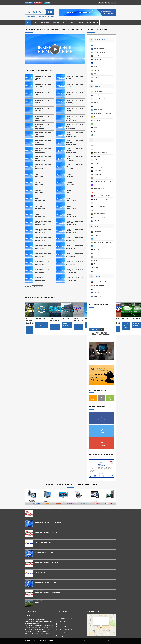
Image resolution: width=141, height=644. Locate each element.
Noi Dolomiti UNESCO (99, 192)
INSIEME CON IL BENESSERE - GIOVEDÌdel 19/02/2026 (75, 239)
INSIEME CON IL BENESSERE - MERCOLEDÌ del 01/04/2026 (44, 126)
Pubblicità (80, 22)
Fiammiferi (96, 163)
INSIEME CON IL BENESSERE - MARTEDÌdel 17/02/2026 (75, 247)
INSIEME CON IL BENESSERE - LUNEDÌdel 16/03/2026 (44, 175)
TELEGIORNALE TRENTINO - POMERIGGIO (48, 523)
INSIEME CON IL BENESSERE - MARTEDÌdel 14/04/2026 (75, 86)
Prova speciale (97, 257)
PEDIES (37, 603)
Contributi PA (112, 641)
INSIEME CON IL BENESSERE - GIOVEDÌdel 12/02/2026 (44, 263)
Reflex (95, 128)
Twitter (102, 429)
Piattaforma (45, 22)
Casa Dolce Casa (98, 160)
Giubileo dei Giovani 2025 (100, 282)
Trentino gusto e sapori (99, 214)
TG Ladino (96, 77)
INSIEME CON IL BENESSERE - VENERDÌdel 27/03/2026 (75, 134)
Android (110, 397)
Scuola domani (97, 70)
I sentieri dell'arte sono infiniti (101, 178)
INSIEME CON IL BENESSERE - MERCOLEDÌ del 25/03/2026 (75, 142)
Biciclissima (97, 235)
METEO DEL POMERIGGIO (43, 543)
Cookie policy (90, 641)
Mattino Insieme (98, 110)
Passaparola (97, 120)
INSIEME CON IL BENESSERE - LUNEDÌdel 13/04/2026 (44, 94)
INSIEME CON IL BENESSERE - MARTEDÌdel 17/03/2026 (75, 167)
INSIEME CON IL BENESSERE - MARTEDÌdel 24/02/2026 (44, 231)
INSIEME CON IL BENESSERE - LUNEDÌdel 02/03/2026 (44, 215)
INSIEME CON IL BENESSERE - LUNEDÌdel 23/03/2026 (75, 150)
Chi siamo (35, 22)
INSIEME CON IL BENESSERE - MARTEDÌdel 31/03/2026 (75, 126)
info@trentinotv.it (63, 621)
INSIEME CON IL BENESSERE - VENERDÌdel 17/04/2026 (44, 78)
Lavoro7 (96, 102)
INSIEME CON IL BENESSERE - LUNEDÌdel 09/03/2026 (75, 191)
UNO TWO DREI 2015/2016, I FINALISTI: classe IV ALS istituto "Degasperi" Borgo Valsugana (101, 334)
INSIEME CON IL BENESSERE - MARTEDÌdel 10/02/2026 (44, 271)
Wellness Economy (98, 221)
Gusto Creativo (97, 171)
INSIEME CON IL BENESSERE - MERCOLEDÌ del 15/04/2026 (44, 86)
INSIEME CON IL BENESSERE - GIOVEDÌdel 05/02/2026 (75, 279)
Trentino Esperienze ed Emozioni (102, 210)
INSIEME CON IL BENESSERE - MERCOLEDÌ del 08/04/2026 (75, 102)
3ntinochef (96, 145)
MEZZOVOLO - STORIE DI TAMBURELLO (103, 242)
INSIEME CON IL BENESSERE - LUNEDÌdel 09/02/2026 (75, 271)
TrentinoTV (96, 293)
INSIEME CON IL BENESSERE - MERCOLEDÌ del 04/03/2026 (44, 207)
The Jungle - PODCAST (99, 206)
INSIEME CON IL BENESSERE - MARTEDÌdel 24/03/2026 (44, 150)
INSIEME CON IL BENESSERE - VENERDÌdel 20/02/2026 (44, 239)
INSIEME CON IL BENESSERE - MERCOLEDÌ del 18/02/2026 (44, 247)
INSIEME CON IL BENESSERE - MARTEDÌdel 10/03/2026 (44, 191)
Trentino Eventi (97, 56)
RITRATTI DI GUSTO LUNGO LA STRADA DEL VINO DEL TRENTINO (103, 196)
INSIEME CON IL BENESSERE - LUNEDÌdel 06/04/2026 (75, 110)
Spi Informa (97, 131)
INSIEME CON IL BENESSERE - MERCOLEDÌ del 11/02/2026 (75, 263)
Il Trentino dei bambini (99, 185)
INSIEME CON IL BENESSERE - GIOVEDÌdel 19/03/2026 (75, 159)
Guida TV (64, 22)
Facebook (102, 416)
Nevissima (96, 246)
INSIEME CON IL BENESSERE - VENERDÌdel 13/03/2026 (75, 175)
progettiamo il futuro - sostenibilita (102, 124)
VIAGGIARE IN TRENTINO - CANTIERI (46, 563)
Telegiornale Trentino (99, 49)
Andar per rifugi (98, 156)
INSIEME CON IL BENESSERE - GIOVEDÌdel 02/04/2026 (75, 118)
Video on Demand (37, 287)
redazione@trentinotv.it (65, 632)
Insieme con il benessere (100, 239)
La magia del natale (99, 285)
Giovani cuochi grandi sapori (101, 167)
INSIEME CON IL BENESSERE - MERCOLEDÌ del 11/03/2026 (75, 183)
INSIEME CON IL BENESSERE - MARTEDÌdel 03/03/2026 (75, 207)
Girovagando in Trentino (100, 99)
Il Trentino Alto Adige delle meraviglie (103, 181)
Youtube (102, 442)
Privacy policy (101, 641)
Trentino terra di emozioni (100, 217)
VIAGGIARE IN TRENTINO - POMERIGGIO (48, 513)
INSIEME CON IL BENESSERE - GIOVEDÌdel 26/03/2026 (44, 142)
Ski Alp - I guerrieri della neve (101, 199)
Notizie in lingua (98, 63)
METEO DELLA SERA (41, 573)
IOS (101, 397)
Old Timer (96, 250)
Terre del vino (97, 203)
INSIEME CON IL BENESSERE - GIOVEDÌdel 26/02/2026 (44, 223)
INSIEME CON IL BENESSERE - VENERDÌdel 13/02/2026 (75, 255)
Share (72, 22)
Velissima (96, 267)
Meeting (96, 117)
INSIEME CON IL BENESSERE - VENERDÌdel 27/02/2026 (75, 215)
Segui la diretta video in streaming (102, 353)
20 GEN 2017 (95, 329)
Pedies (95, 67)
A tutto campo (97, 232)
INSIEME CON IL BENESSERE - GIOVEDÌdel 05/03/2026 (75, 199)
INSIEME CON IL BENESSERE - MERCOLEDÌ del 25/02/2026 (75, 223)
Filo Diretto (97, 95)
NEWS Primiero (98, 59)
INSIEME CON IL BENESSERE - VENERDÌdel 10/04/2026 (75, 94)
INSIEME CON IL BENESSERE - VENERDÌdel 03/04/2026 (44, 118)
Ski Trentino (97, 264)
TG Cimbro (96, 74)
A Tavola (96, 149)
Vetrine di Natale (98, 296)
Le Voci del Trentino (99, 106)
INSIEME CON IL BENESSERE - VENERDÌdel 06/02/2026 (44, 279)
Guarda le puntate (30, 330)
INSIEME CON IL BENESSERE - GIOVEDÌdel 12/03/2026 (44, 183)
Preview (96, 253)
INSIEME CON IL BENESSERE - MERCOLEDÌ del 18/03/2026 (44, 167)
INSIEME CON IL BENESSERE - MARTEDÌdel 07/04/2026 (44, 110)
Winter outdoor (98, 271)
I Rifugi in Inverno (98, 174)
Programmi (55, 22)
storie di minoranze (99, 135)
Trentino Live (102, 350)
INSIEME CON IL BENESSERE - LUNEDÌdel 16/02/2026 (44, 255)
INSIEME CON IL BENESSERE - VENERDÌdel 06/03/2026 (44, 199)
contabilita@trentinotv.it (65, 627)
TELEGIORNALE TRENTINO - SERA (46, 583)
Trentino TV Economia (99, 52)
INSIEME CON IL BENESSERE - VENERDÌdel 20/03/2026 (44, 159)
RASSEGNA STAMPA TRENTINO (45, 553)
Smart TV (93, 397)
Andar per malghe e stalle (100, 153)
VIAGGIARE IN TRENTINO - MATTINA (46, 533)
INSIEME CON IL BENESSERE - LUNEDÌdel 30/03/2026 (44, 134)
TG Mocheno (97, 81)
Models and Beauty (99, 189)
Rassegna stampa (98, 45)
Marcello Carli (97, 289)
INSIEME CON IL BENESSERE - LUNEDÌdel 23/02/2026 (75, 231)
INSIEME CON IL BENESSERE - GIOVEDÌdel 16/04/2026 (75, 78)
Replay (95, 260)
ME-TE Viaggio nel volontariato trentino (103, 113)
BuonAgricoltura (98, 92)
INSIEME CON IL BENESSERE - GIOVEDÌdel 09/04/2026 (44, 102)
